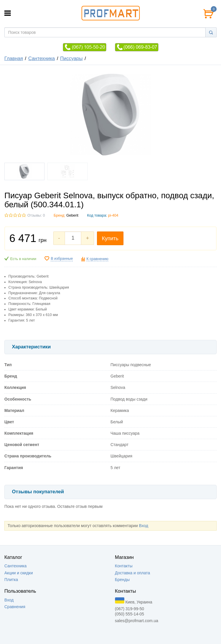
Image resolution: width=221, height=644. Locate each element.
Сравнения (15, 607)
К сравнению (97, 259)
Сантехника (41, 58)
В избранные (62, 259)
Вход (144, 526)
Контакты (124, 566)
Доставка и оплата (133, 573)
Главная (14, 58)
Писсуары (71, 58)
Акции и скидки (19, 573)
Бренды (122, 580)
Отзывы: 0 (36, 215)
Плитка (11, 580)
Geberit (72, 215)
